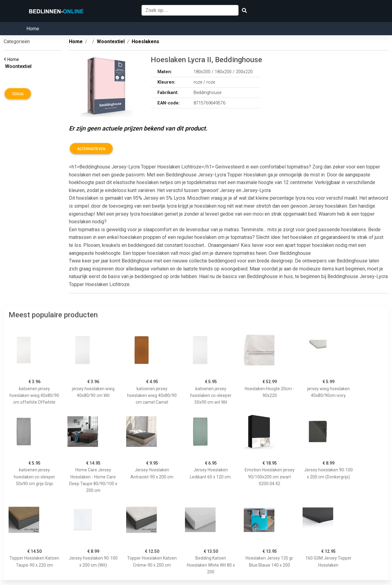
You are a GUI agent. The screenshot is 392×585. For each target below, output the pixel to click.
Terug (18, 94)
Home (33, 29)
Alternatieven (91, 149)
